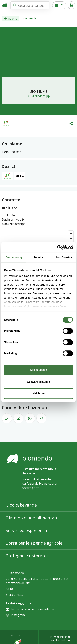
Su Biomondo (15, 573)
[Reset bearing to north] (71, 244)
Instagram (18, 615)
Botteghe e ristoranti (27, 556)
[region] (38, 263)
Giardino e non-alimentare (32, 518)
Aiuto (9, 589)
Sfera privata (14, 595)
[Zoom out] (71, 239)
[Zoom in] (71, 233)
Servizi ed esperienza (26, 530)
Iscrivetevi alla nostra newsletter (33, 609)
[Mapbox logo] (11, 294)
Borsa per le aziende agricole (34, 543)
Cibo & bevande (21, 505)
